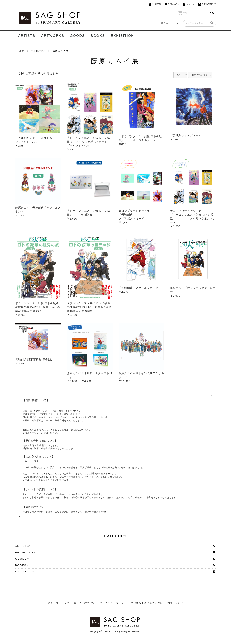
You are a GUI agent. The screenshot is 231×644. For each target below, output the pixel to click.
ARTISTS (27, 36)
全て (22, 51)
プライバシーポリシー (113, 603)
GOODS (77, 36)
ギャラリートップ (59, 603)
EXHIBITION (122, 36)
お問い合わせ (175, 603)
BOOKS (98, 36)
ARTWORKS (53, 36)
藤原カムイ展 (60, 51)
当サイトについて (84, 603)
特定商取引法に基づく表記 (147, 603)
